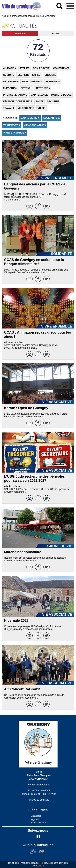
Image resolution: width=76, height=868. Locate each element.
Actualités (20, 34)
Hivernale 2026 (16, 621)
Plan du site (13, 863)
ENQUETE (50, 75)
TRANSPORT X (12, 125)
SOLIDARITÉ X (52, 118)
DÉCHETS (23, 75)
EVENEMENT (53, 82)
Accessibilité (38, 866)
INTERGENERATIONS (15, 95)
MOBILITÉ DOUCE (61, 95)
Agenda (35, 819)
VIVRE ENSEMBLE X (15, 133)
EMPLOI (37, 75)
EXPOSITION (10, 88)
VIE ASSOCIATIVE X (35, 125)
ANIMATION (10, 68)
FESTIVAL (26, 88)
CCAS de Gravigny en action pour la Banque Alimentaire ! (34, 262)
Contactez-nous (39, 823)
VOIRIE (41, 108)
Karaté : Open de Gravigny (26, 408)
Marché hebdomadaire (23, 552)
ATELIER (24, 68)
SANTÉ (40, 101)
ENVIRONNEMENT (32, 82)
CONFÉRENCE (61, 68)
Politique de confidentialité (54, 863)
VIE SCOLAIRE (26, 108)
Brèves (56, 34)
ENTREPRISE (11, 82)
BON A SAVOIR (41, 68)
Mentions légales (30, 863)
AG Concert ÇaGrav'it (22, 689)
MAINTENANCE (39, 95)
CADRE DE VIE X (30, 118)
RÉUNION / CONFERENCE (18, 101)
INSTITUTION (43, 88)
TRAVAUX (9, 108)
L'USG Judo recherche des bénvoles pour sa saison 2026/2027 (34, 479)
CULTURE (9, 75)
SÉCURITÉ (53, 101)
